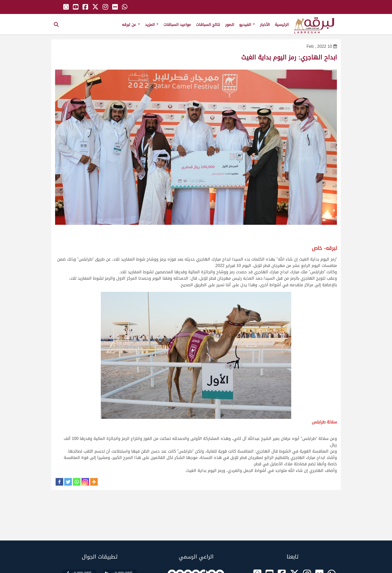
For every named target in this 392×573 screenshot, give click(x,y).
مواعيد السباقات (177, 25)
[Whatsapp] (77, 482)
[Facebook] (59, 482)
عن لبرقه (131, 25)
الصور (230, 25)
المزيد (152, 25)
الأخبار (265, 25)
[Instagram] (85, 482)
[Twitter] (68, 482)
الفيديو (247, 25)
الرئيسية (282, 25)
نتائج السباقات (208, 25)
